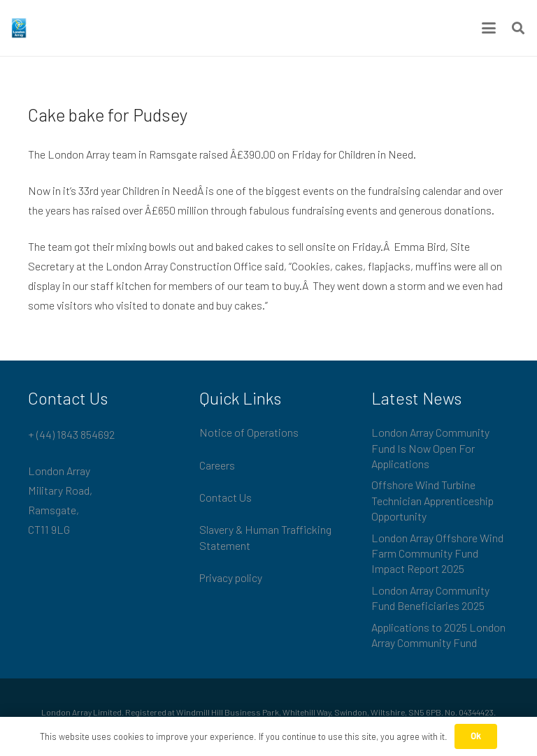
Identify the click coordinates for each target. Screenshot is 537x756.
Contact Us (225, 497)
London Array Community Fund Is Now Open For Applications (430, 448)
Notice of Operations (249, 432)
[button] (489, 28)
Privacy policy (231, 577)
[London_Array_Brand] (19, 28)
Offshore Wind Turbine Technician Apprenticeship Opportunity (432, 500)
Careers (217, 465)
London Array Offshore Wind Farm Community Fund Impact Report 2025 (437, 553)
